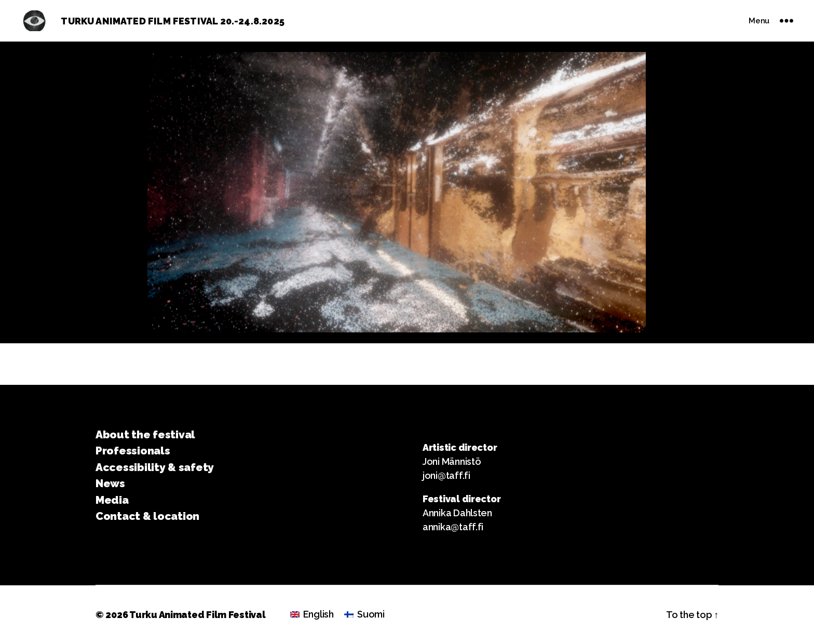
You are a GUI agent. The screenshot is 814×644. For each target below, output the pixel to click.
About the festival (145, 434)
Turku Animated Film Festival (197, 615)
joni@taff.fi (446, 475)
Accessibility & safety (155, 467)
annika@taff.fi (453, 527)
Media (112, 500)
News (110, 483)
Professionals (133, 451)
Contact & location (147, 516)
